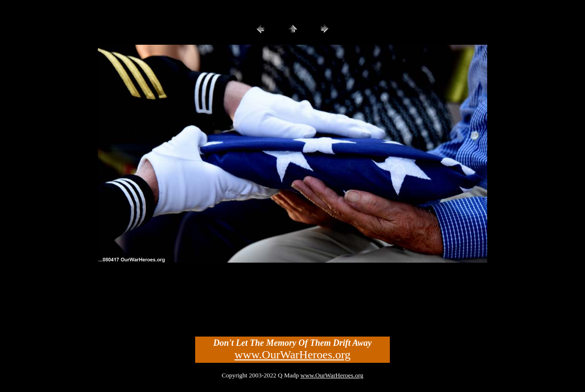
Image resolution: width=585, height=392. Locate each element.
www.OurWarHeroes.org (293, 355)
